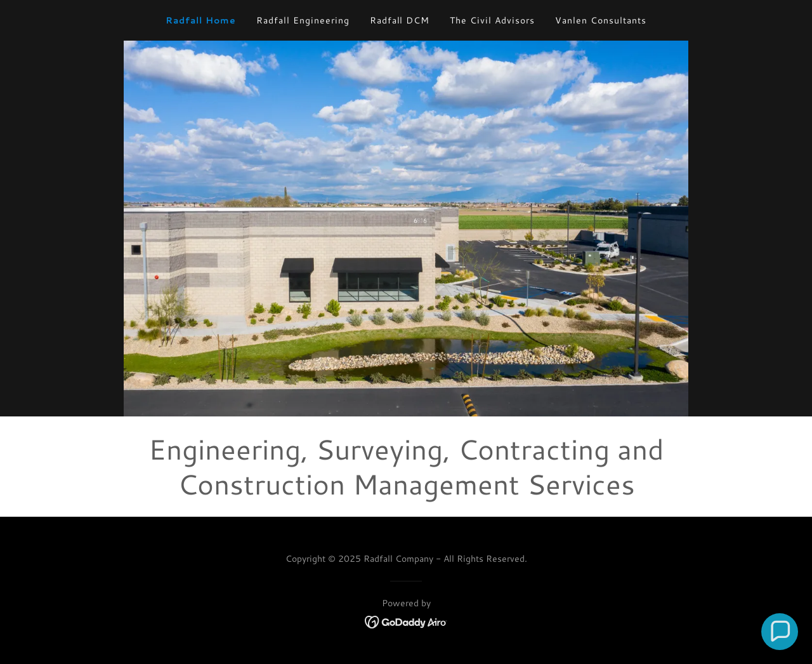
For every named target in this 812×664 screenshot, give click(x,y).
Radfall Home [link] (201, 20)
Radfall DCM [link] (400, 20)
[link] (406, 620)
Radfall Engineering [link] (303, 20)
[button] (780, 632)
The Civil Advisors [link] (492, 20)
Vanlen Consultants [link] (601, 20)
